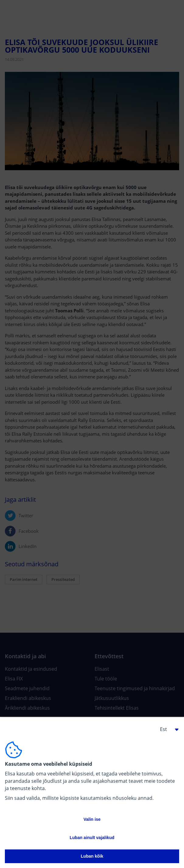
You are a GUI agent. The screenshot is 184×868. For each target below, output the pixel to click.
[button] (167, 729)
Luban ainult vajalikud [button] (92, 838)
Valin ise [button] (92, 819)
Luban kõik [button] (92, 856)
